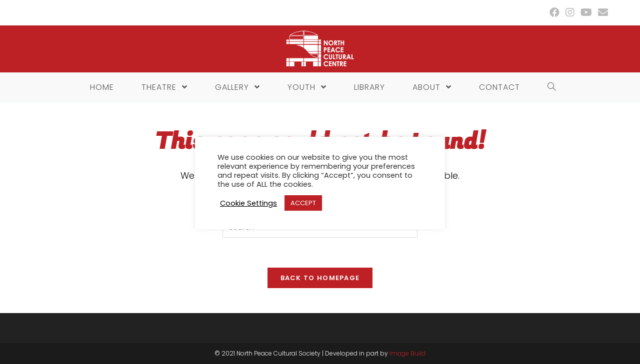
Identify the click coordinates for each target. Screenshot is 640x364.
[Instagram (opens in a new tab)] (570, 12)
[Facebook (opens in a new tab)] (554, 12)
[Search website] (549, 87)
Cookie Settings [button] (248, 203)
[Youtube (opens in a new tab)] (586, 12)
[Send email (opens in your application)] (601, 12)
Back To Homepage (320, 278)
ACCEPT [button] (303, 203)
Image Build (407, 353)
